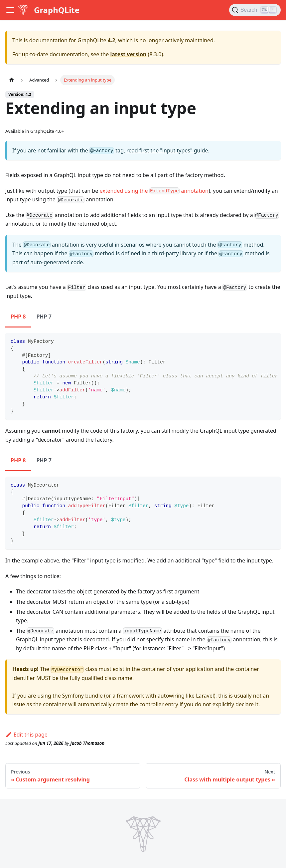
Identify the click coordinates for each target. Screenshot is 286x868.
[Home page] (12, 80)
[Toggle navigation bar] (10, 10)
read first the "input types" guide (167, 150)
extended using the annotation (154, 191)
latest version (128, 54)
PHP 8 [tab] (18, 317)
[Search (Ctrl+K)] (255, 10)
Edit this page (26, 735)
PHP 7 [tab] (44, 317)
